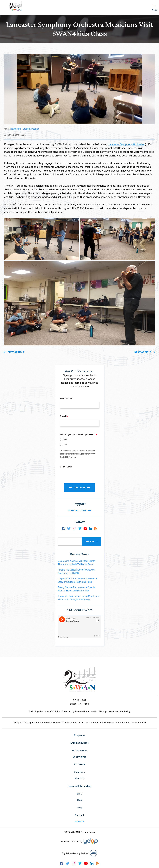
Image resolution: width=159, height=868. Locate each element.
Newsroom (15, 129)
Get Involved (80, 757)
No (65, 444)
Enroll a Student (79, 743)
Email (64, 417)
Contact (79, 815)
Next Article (143, 352)
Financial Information (80, 786)
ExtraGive (79, 764)
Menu (155, 10)
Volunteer (80, 772)
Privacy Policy (88, 832)
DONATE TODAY (80, 510)
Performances (80, 751)
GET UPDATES (80, 488)
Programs (79, 735)
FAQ (79, 808)
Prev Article (16, 352)
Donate (79, 822)
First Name (67, 399)
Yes (66, 439)
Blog (80, 800)
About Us (80, 778)
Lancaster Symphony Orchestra (126, 144)
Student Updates (31, 129)
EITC (79, 794)
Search (90, 542)
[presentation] (81, 475)
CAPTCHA (66, 467)
